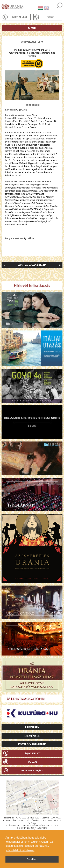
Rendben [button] (32, 859)
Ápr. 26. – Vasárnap (32, 265)
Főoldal (32, 762)
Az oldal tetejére (32, 770)
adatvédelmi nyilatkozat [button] (20, 850)
